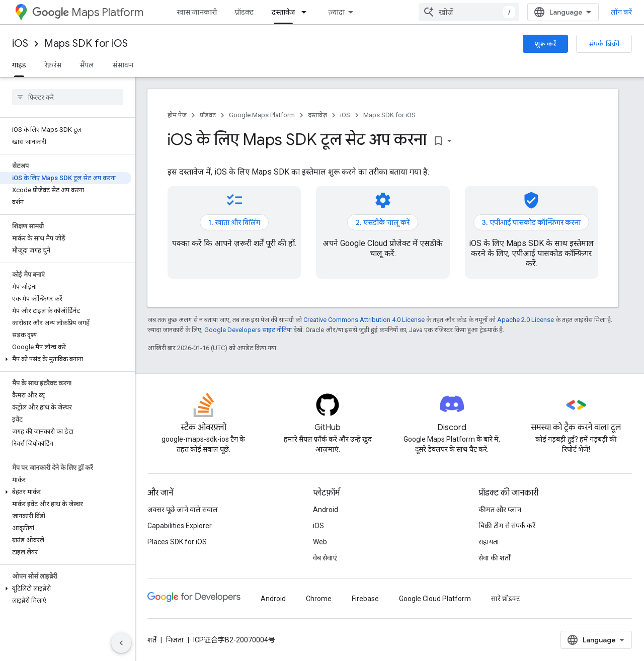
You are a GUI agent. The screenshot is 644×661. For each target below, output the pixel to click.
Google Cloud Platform (435, 599)
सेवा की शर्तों (495, 558)
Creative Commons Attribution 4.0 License (364, 320)
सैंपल (87, 65)
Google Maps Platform (262, 115)
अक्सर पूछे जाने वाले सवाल (183, 510)
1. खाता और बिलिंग (234, 222)
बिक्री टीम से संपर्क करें (507, 526)
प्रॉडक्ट (244, 12)
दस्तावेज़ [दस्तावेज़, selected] (283, 12)
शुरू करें (545, 44)
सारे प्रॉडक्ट (505, 599)
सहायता (489, 542)
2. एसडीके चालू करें (383, 222)
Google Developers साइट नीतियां (248, 330)
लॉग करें (621, 12)
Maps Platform (88, 12)
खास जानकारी (197, 12)
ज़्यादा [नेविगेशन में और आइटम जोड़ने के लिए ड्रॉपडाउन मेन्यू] (336, 12)
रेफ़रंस (53, 65)
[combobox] (469, 12)
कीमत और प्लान (500, 510)
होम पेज (177, 115)
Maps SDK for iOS (86, 44)
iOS (20, 44)
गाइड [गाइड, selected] (19, 65)
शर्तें (152, 640)
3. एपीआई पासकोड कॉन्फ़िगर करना (531, 222)
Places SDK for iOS (177, 542)
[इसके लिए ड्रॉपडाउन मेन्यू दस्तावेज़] (307, 12)
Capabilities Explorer (180, 526)
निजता (175, 640)
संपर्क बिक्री (604, 44)
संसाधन (123, 65)
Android (326, 510)
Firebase (365, 599)
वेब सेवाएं (325, 558)
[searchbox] (68, 97)
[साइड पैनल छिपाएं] (121, 643)
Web (320, 542)
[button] (66, 359)
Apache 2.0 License (526, 320)
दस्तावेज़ (317, 115)
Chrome (319, 599)
